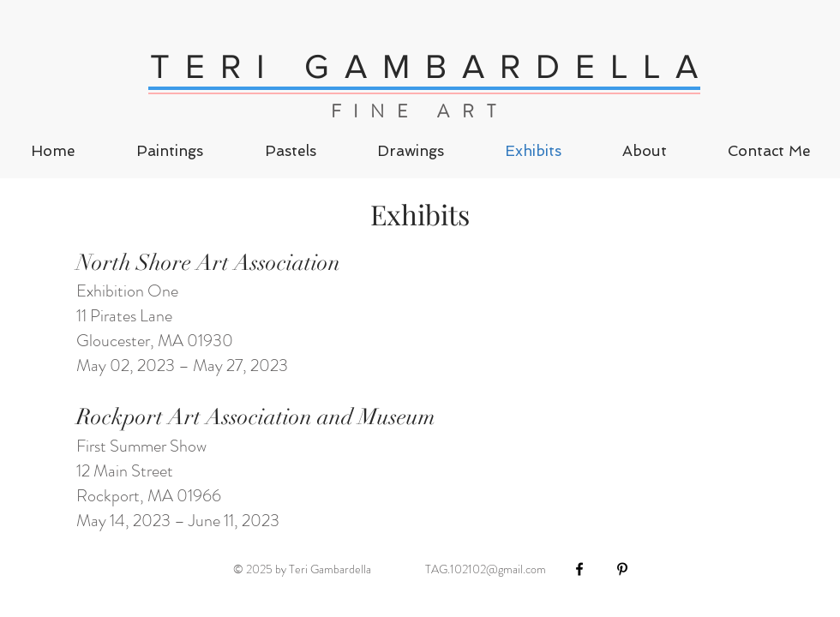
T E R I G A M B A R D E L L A (426, 66)
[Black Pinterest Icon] (622, 569)
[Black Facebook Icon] (579, 569)
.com (534, 569)
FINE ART (420, 111)
